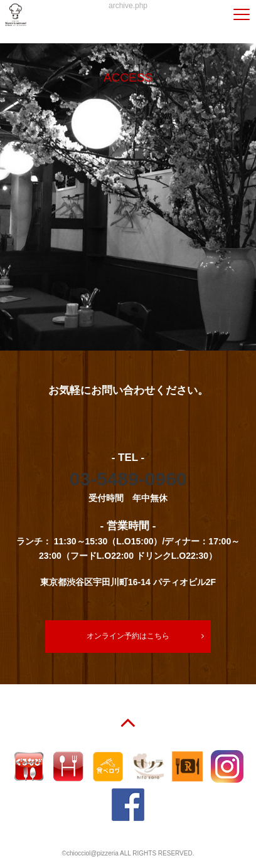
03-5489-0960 (128, 479)
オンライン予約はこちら (128, 636)
